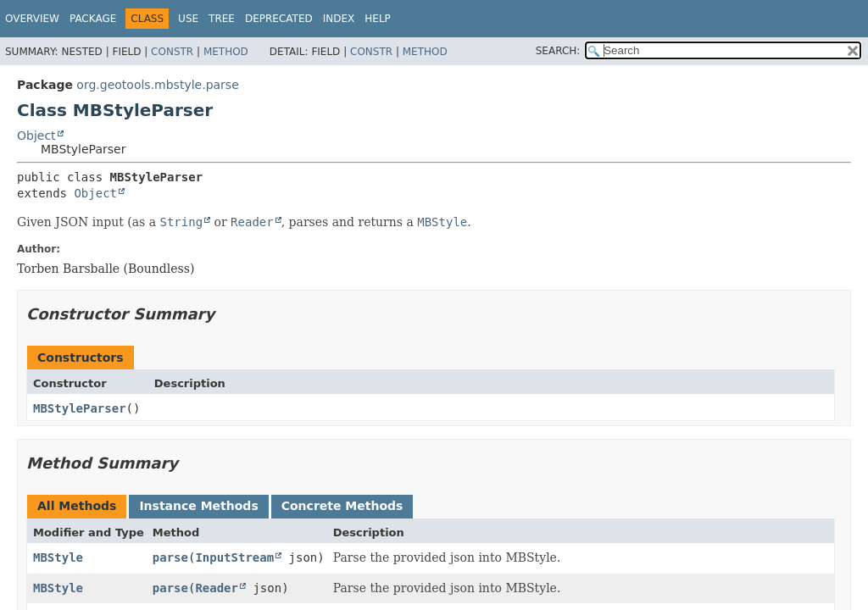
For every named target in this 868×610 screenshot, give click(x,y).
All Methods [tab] (77, 506)
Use (188, 19)
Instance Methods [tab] (198, 506)
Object (36, 136)
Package (93, 19)
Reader (217, 588)
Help (378, 19)
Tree (222, 19)
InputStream (234, 557)
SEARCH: (558, 51)
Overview (32, 19)
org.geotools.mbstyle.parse (157, 85)
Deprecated (279, 19)
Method (226, 52)
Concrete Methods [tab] (342, 506)
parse (170, 557)
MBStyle (58, 557)
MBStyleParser (80, 408)
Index (339, 19)
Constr (172, 52)
